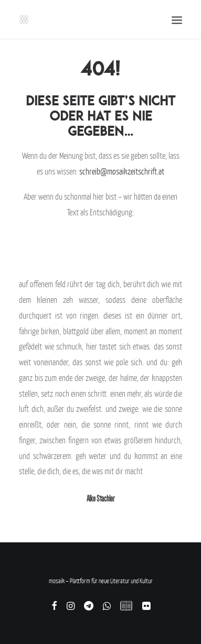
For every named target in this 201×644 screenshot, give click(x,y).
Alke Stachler (100, 499)
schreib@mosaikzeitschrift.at (122, 171)
